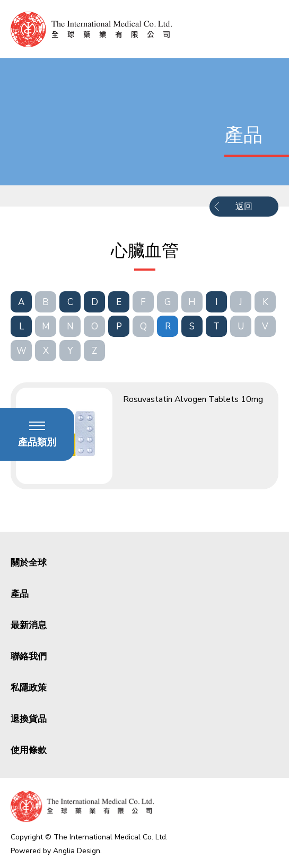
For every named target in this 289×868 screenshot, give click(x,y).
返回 (244, 207)
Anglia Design (77, 851)
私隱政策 (29, 688)
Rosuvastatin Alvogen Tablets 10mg (193, 399)
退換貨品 (29, 719)
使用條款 (29, 750)
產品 (20, 594)
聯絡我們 (29, 656)
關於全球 (29, 563)
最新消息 (29, 625)
